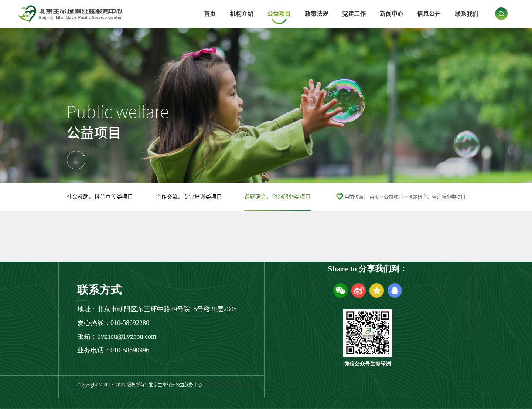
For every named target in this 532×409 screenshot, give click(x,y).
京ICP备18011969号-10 (227, 385)
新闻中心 (392, 14)
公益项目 (279, 14)
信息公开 (429, 14)
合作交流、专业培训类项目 (189, 197)
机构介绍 (242, 14)
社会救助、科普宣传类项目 (100, 197)
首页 (210, 14)
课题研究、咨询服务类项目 (277, 197)
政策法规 (317, 14)
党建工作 (354, 14)
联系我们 (467, 14)
